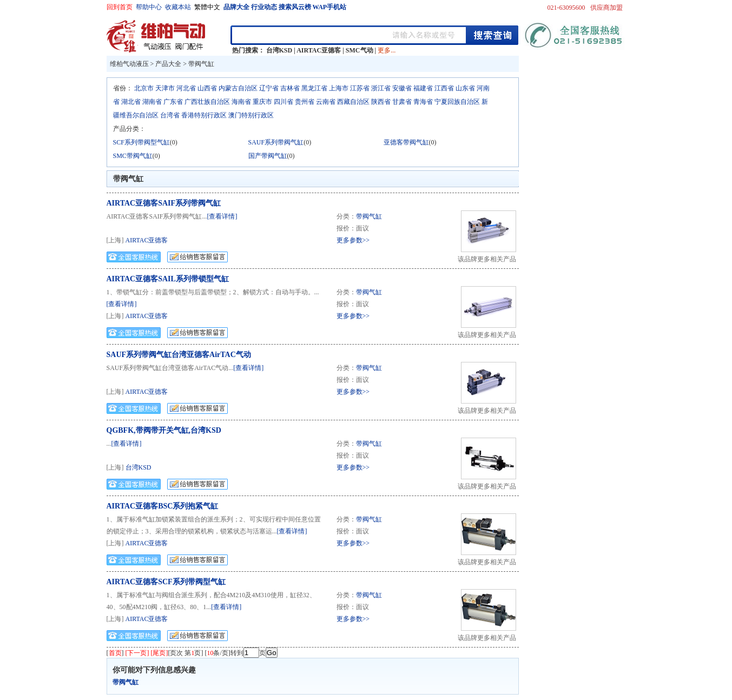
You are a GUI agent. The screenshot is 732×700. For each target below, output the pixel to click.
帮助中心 (149, 7)
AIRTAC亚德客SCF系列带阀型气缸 (166, 582)
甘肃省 (402, 102)
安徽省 (402, 88)
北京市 (144, 88)
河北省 (186, 88)
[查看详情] (222, 216)
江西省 (444, 88)
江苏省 (360, 88)
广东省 (173, 102)
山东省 (465, 88)
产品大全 (168, 64)
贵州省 (305, 102)
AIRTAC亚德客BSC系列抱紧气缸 (163, 506)
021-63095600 (566, 8)
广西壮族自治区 (207, 102)
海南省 (241, 102)
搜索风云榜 (295, 7)
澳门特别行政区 (251, 115)
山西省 (207, 88)
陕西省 (381, 102)
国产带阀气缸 (268, 156)
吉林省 (290, 88)
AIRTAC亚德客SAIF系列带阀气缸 (164, 203)
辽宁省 (269, 88)
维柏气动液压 (129, 64)
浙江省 (381, 88)
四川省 (283, 102)
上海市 (339, 88)
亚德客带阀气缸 (406, 142)
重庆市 (262, 102)
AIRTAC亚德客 (319, 50)
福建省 (423, 88)
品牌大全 (236, 7)
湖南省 (152, 102)
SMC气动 (360, 50)
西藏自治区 (353, 102)
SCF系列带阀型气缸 (141, 142)
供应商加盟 (606, 8)
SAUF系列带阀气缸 (276, 142)
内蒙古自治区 (238, 88)
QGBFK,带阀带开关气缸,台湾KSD (164, 430)
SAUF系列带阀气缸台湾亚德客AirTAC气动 (179, 355)
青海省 (423, 102)
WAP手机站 (330, 7)
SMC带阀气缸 (133, 156)
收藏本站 (178, 7)
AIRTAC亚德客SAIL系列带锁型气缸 (168, 279)
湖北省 (131, 102)
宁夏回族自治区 (457, 102)
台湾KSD (279, 50)
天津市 (165, 88)
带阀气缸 (201, 64)
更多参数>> (353, 240)
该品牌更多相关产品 (487, 259)
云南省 (326, 102)
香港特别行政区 (204, 115)
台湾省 (170, 115)
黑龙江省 (314, 88)
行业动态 (264, 7)
